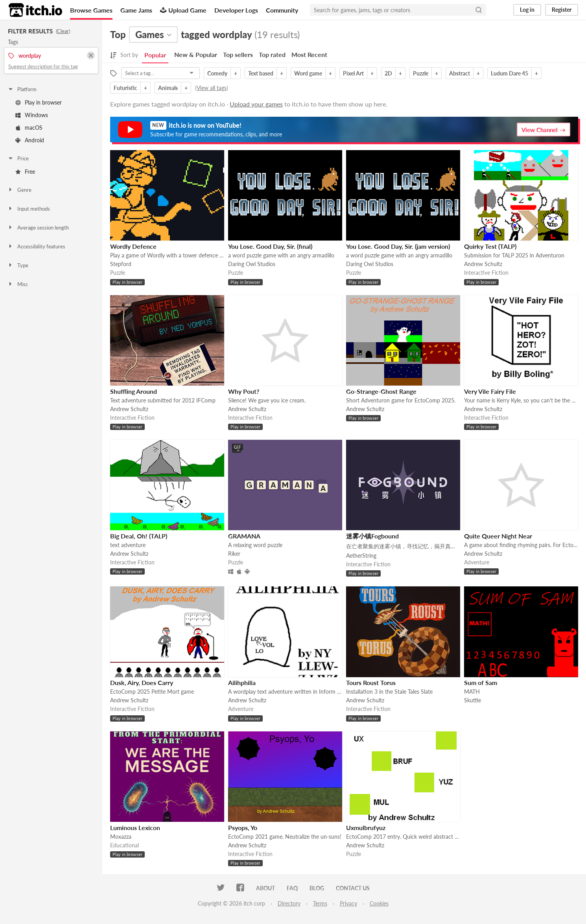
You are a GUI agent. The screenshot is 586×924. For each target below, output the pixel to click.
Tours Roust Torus (371, 682)
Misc (18, 284)
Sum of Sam (481, 682)
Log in (527, 10)
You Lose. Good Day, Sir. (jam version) (398, 246)
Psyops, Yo (243, 828)
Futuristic (125, 88)
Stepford (121, 264)
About (265, 888)
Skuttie (473, 700)
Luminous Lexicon (135, 828)
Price (18, 158)
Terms (320, 903)
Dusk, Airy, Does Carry (142, 682)
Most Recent (309, 54)
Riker (234, 554)
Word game (308, 73)
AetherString (361, 556)
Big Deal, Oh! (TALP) (139, 536)
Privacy (348, 903)
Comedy (217, 73)
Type (18, 265)
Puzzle (421, 73)
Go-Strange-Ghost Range (381, 391)
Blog (317, 888)
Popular (155, 55)
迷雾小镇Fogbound (372, 536)
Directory (289, 903)
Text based (261, 73)
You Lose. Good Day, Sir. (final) (270, 246)
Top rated (272, 54)
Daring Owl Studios (252, 264)
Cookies (379, 903)
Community (282, 10)
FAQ (292, 888)
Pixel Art (353, 73)
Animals (168, 88)
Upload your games (256, 104)
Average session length (38, 228)
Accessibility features (36, 246)
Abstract (460, 73)
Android (30, 140)
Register (562, 10)
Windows (32, 115)
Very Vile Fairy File (490, 391)
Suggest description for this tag (43, 66)
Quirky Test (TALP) (490, 246)
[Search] (479, 10)
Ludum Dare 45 (510, 73)
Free (25, 172)
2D (388, 73)
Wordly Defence (133, 246)
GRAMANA (244, 536)
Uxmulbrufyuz (366, 828)
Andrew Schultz (483, 264)
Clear (63, 31)
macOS (29, 128)
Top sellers (238, 54)
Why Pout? (244, 391)
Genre (19, 190)
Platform (22, 89)
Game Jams (136, 10)
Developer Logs (236, 10)
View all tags (212, 88)
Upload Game (183, 10)
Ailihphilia (242, 682)
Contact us (353, 888)
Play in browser (39, 102)
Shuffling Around (134, 391)
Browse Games (91, 10)
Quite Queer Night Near (498, 536)
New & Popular (196, 54)
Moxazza (121, 837)
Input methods (29, 209)
